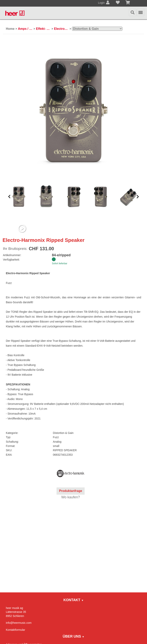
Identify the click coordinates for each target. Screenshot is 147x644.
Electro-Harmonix (61, 29)
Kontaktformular (15, 630)
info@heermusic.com (19, 623)
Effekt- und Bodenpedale (43, 29)
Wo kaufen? (71, 497)
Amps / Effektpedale (25, 29)
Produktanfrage (71, 491)
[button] (9, 197)
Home (10, 29)
